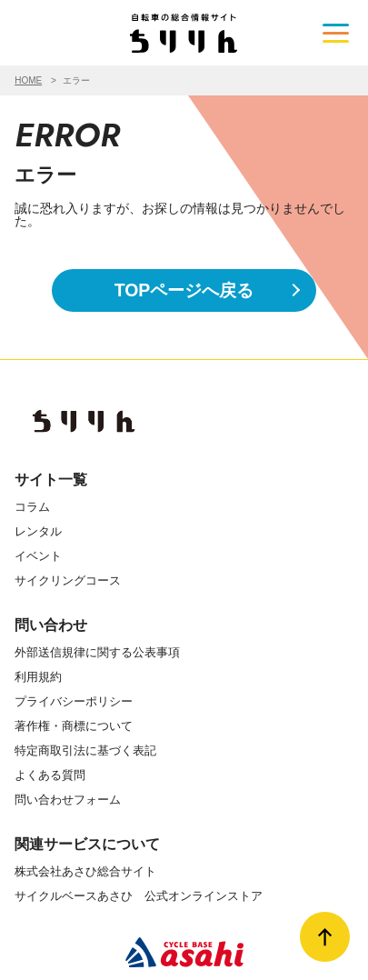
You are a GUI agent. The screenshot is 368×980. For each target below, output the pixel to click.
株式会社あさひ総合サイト (85, 871)
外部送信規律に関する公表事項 (97, 652)
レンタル (38, 531)
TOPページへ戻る (184, 290)
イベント (38, 556)
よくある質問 (50, 775)
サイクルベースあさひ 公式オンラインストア (139, 896)
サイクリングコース (68, 580)
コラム (32, 507)
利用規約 (38, 677)
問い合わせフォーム (68, 800)
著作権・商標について (74, 726)
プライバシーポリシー (74, 701)
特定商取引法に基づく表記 (85, 750)
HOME (28, 80)
